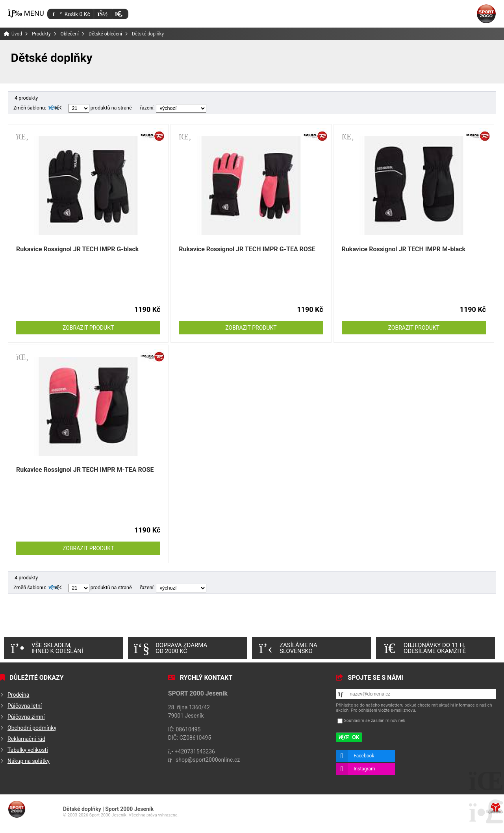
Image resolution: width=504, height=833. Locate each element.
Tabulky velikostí (28, 750)
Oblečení (70, 34)
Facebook (364, 756)
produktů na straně (100, 108)
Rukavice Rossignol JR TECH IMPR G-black (77, 249)
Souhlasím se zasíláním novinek (374, 721)
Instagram (364, 769)
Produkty (41, 34)
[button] (119, 14)
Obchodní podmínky (32, 728)
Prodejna (18, 695)
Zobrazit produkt (88, 328)
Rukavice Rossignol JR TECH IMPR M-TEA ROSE (85, 470)
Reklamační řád (26, 739)
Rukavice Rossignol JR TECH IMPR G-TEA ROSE (247, 249)
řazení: (173, 108)
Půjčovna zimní (26, 717)
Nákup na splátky (29, 761)
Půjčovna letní (25, 706)
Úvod (486, 14)
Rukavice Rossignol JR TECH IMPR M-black (404, 249)
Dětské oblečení (105, 34)
